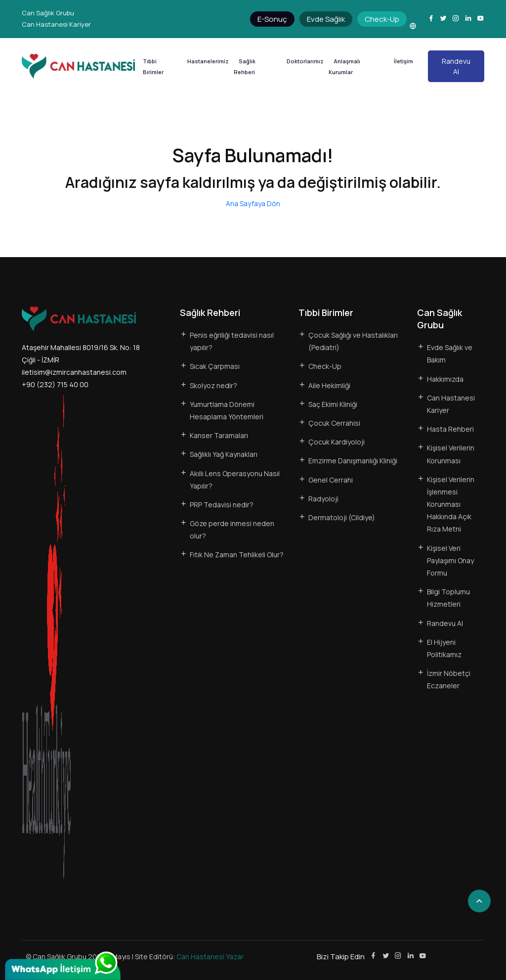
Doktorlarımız (305, 61)
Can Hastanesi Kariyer (56, 24)
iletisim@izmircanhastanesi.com (74, 372)
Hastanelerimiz (208, 61)
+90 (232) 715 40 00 (55, 384)
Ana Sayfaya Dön (253, 203)
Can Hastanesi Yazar (210, 957)
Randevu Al (456, 66)
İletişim (403, 61)
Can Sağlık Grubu (48, 13)
